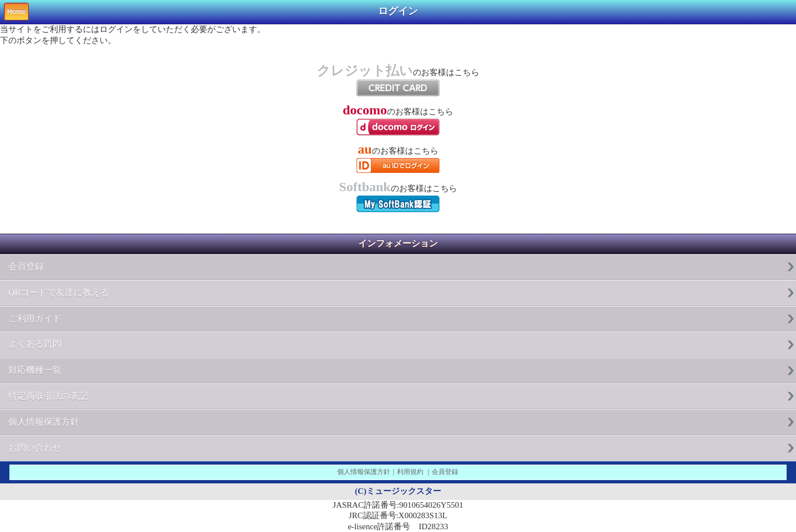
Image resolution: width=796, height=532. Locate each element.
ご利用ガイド (35, 318)
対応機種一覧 (35, 370)
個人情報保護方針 (44, 422)
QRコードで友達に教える (59, 293)
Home (16, 12)
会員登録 (26, 267)
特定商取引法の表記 (48, 396)
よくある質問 (35, 344)
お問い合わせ (35, 448)
